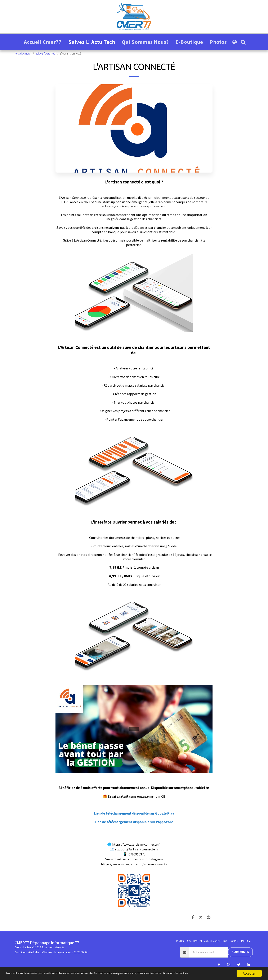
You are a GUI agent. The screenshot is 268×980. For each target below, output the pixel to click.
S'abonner (240, 952)
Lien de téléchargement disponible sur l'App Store (134, 822)
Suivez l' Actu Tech (46, 54)
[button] (243, 42)
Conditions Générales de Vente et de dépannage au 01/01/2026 (51, 952)
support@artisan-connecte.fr (137, 849)
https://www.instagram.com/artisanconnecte (134, 864)
